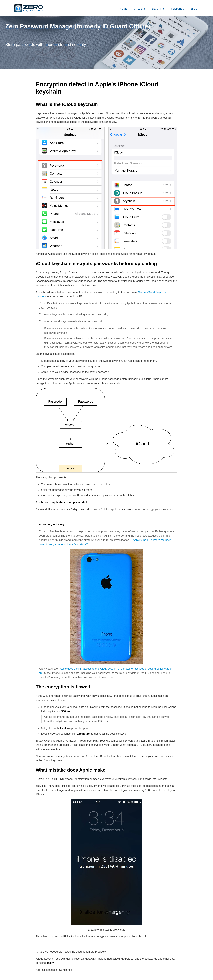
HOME (124, 9)
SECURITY (158, 9)
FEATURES (178, 9)
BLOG (194, 9)
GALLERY (140, 9)
